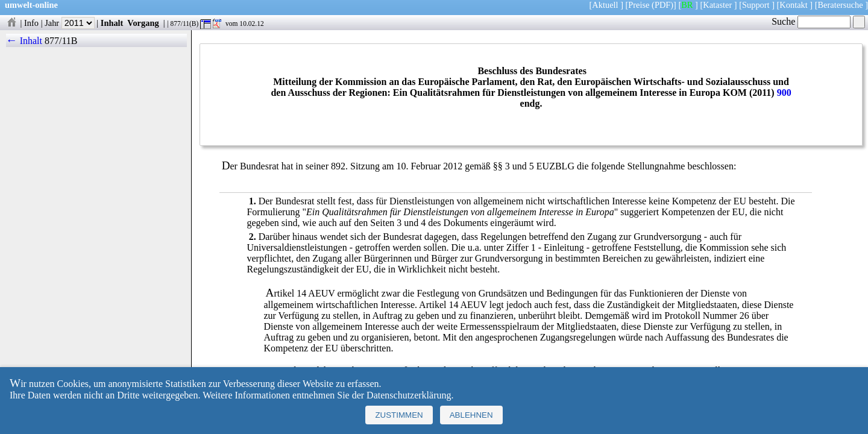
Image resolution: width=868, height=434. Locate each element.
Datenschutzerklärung (409, 395)
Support (756, 5)
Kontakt (793, 5)
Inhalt (112, 23)
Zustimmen (399, 415)
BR (687, 5)
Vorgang (143, 23)
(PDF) (662, 5)
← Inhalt (24, 41)
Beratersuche (841, 5)
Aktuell (605, 5)
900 (784, 93)
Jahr (70, 23)
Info (31, 23)
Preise (639, 5)
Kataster (717, 5)
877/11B (61, 41)
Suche (811, 21)
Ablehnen (471, 415)
